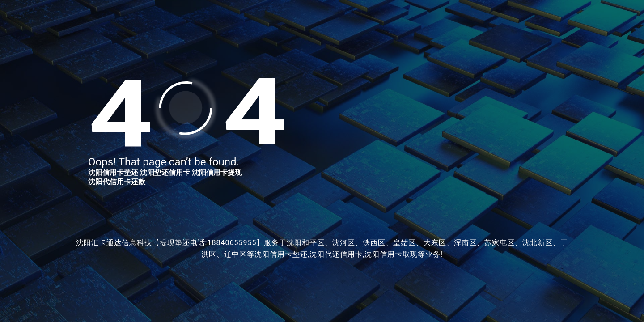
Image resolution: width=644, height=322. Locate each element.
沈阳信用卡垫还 (113, 172)
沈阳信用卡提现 (217, 172)
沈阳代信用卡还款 (117, 182)
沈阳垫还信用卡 (165, 172)
